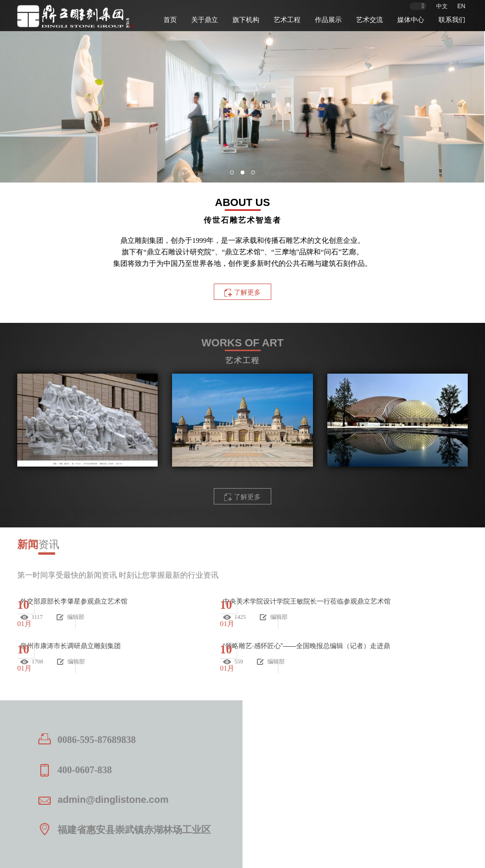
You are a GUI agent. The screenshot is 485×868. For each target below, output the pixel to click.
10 (23, 605)
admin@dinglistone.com (113, 799)
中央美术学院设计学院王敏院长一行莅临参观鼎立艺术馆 (307, 601)
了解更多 (247, 497)
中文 (442, 6)
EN (461, 6)
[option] (242, 107)
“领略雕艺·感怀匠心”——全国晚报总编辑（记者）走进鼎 (306, 646)
